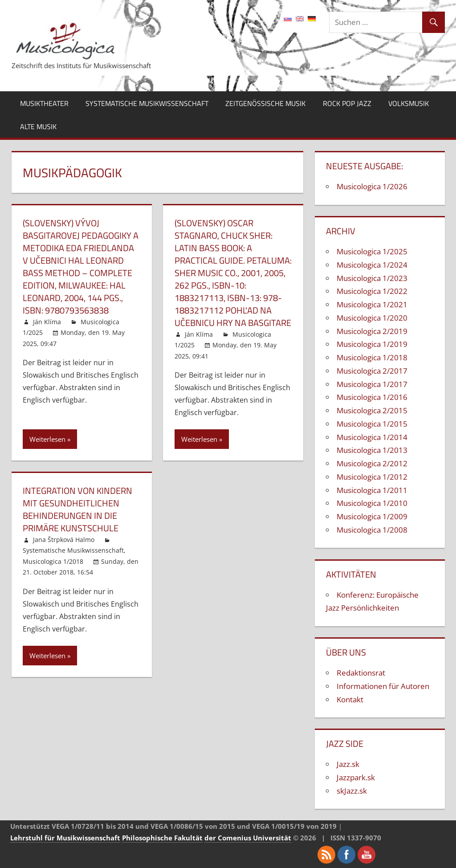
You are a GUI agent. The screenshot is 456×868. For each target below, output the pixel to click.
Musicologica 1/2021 (372, 304)
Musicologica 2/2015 (372, 410)
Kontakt (350, 699)
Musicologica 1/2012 (372, 477)
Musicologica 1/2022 (372, 291)
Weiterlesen (47, 439)
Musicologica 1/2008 (372, 530)
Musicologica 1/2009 (372, 516)
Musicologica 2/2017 (372, 371)
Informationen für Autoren (383, 686)
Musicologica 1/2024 (372, 265)
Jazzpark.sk (356, 777)
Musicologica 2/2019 (372, 331)
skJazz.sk (352, 791)
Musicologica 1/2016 (372, 397)
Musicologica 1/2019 (372, 344)
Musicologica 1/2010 (372, 503)
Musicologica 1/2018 (53, 561)
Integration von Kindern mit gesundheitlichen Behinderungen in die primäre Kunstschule (77, 509)
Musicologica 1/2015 (372, 424)
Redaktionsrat (361, 673)
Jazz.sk (348, 764)
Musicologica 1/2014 (372, 437)
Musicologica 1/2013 (372, 450)
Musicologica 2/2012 (372, 463)
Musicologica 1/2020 (372, 318)
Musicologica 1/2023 (372, 278)
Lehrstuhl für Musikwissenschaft (65, 838)
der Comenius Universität (248, 838)
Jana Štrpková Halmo (64, 540)
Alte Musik (38, 126)
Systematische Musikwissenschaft (147, 103)
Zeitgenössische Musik (265, 103)
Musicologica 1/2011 (372, 490)
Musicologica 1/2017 (372, 384)
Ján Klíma (47, 322)
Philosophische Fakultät (162, 838)
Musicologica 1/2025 (372, 251)
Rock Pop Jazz (347, 103)
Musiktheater (44, 103)
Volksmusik (409, 103)
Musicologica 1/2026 (372, 186)
